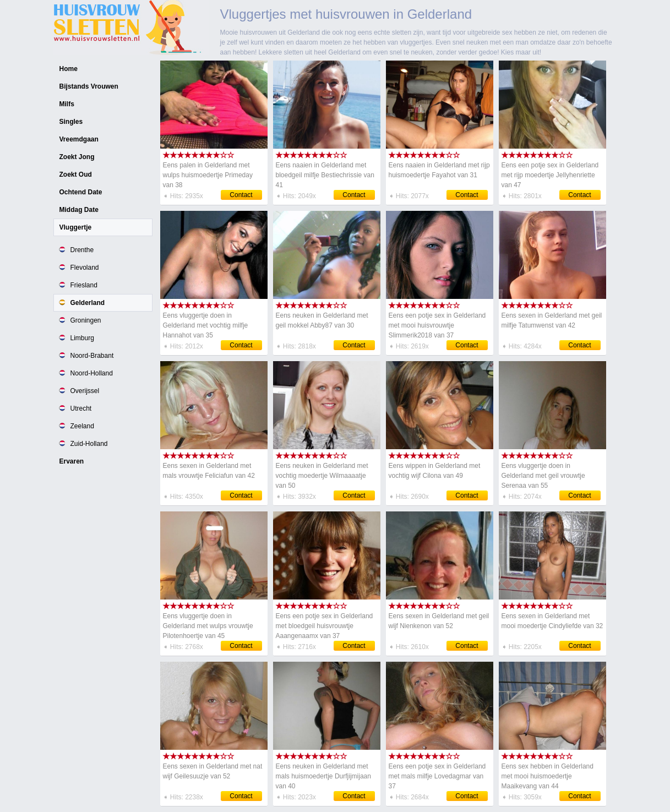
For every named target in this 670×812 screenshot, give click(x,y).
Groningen (86, 320)
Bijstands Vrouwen (89, 86)
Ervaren (72, 461)
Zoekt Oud (76, 175)
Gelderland (88, 303)
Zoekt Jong (77, 157)
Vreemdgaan (79, 139)
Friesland (84, 285)
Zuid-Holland (89, 444)
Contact (241, 195)
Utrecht (81, 408)
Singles (71, 122)
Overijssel (85, 391)
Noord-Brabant (92, 356)
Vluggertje (76, 227)
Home (69, 69)
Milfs (67, 104)
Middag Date (79, 210)
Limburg (82, 338)
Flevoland (85, 268)
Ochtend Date (81, 192)
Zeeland (82, 426)
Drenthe (82, 250)
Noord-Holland (92, 373)
